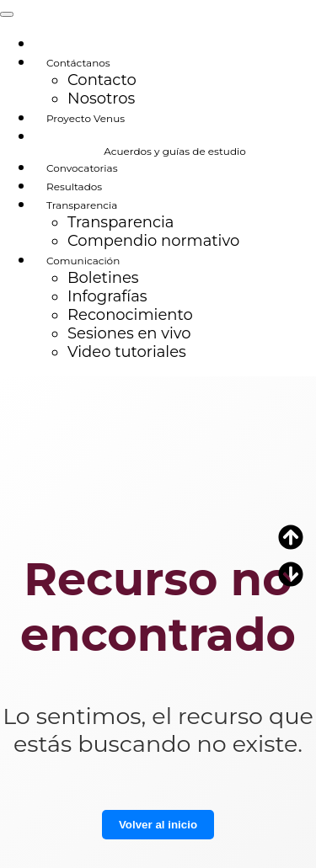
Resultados (74, 186)
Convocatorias (82, 168)
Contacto (102, 80)
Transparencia (82, 205)
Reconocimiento (130, 315)
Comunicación (83, 261)
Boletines (103, 278)
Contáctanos (78, 63)
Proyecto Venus (86, 118)
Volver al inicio (158, 825)
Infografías (107, 296)
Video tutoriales (127, 352)
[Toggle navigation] (7, 14)
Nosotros (101, 99)
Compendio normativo (153, 241)
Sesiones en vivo (129, 333)
